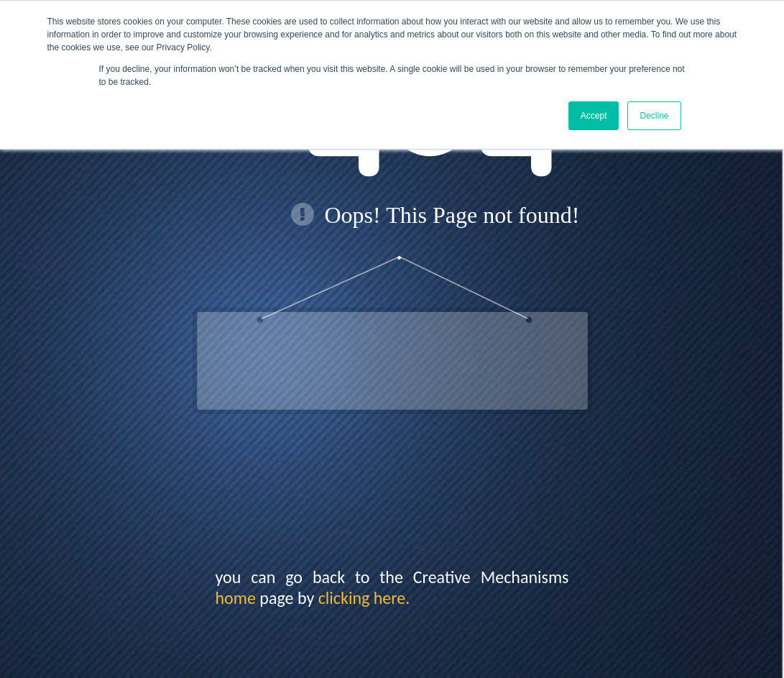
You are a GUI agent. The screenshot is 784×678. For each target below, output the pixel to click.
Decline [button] (654, 116)
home (236, 598)
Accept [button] (594, 116)
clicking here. (364, 598)
